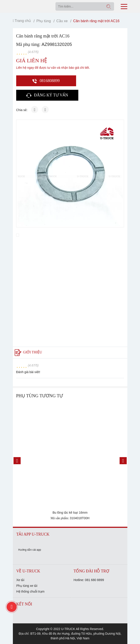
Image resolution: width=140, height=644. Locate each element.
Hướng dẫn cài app (30, 550)
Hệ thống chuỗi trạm (31, 591)
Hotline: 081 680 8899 (89, 580)
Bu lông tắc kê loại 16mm (70, 513)
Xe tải (20, 580)
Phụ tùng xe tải (27, 586)
